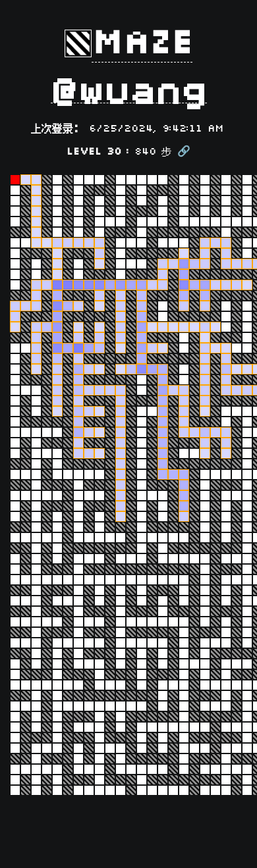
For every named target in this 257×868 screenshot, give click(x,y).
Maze (142, 43)
